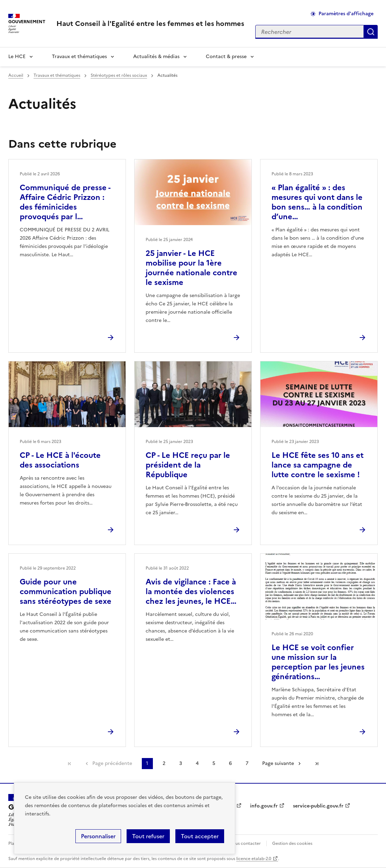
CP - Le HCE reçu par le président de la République (188, 465)
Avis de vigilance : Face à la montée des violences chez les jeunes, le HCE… (191, 592)
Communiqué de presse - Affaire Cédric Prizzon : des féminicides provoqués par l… (65, 202)
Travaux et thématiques (79, 57)
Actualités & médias (156, 57)
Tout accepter (200, 836)
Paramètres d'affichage (346, 14)
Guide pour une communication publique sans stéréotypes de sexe (66, 592)
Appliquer (371, 32)
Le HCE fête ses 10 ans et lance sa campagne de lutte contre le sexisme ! (318, 465)
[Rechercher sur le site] (310, 32)
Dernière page (317, 764)
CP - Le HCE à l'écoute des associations (60, 460)
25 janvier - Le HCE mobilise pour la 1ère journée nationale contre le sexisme (191, 268)
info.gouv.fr (264, 806)
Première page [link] (70, 764)
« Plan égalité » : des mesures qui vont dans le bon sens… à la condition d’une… (317, 202)
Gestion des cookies (292, 843)
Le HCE (17, 57)
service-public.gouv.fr (318, 806)
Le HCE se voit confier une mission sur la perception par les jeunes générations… (318, 662)
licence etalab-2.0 (254, 859)
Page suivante (278, 763)
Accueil (16, 75)
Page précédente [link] (112, 763)
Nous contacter (245, 843)
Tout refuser (148, 836)
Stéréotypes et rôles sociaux (119, 75)
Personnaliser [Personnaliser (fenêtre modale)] (98, 836)
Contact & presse (226, 57)
